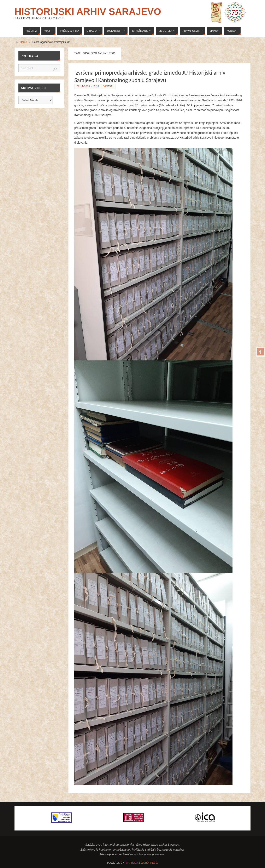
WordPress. (149, 863)
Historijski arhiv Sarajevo (88, 12)
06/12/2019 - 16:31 (88, 86)
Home (23, 42)
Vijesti (108, 86)
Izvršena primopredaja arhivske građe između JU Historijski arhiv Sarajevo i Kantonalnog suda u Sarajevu (150, 76)
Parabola (131, 863)
